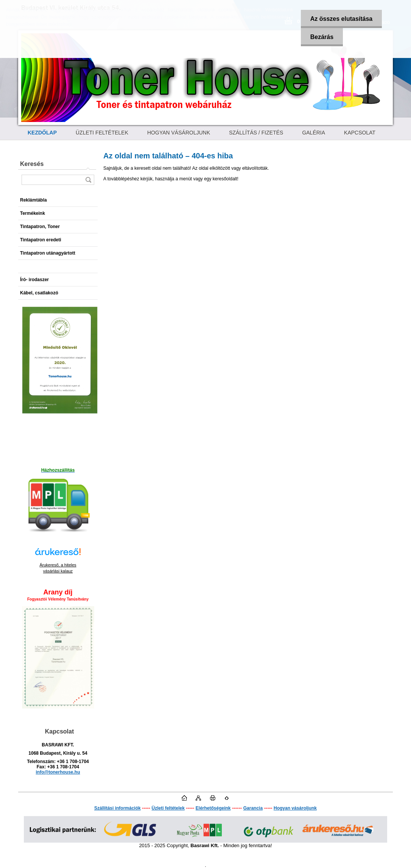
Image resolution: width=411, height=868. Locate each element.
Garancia (253, 808)
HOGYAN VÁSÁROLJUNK (179, 133)
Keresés (32, 164)
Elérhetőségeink (213, 808)
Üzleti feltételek (168, 808)
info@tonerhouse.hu (58, 772)
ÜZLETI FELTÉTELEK (102, 133)
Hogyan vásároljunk (295, 808)
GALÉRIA (314, 133)
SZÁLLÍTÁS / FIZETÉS (256, 133)
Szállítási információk (118, 808)
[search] (88, 180)
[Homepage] (42, 133)
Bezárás (322, 37)
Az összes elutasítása (342, 19)
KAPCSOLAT (360, 133)
